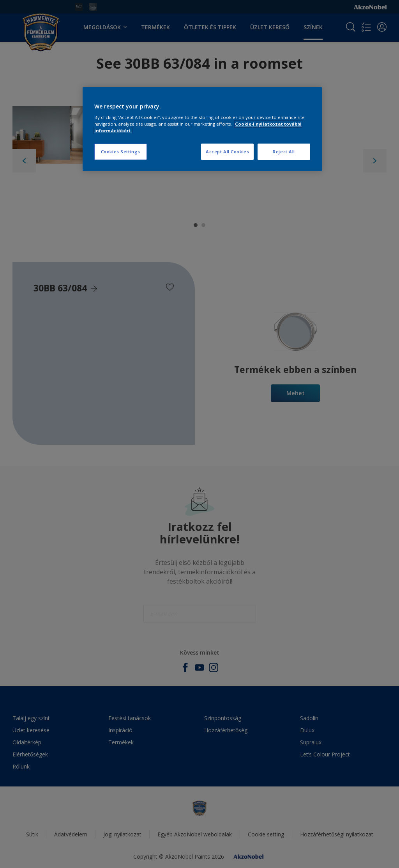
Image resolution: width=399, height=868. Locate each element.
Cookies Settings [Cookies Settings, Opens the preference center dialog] (121, 152)
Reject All (284, 152)
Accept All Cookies (227, 152)
